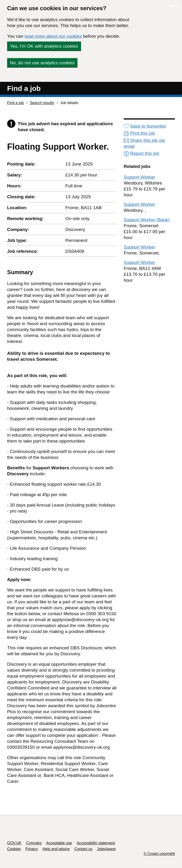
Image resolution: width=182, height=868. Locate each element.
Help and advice (56, 849)
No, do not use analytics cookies (42, 63)
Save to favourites (145, 126)
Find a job (24, 88)
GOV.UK (14, 843)
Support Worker (139, 177)
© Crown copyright (159, 854)
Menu (174, 6)
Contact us (83, 849)
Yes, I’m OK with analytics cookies (44, 46)
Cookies (14, 849)
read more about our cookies (53, 36)
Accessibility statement (96, 843)
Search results (42, 103)
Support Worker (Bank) (147, 220)
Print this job (139, 133)
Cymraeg (34, 843)
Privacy (32, 849)
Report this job (141, 153)
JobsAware (106, 849)
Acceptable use (59, 843)
